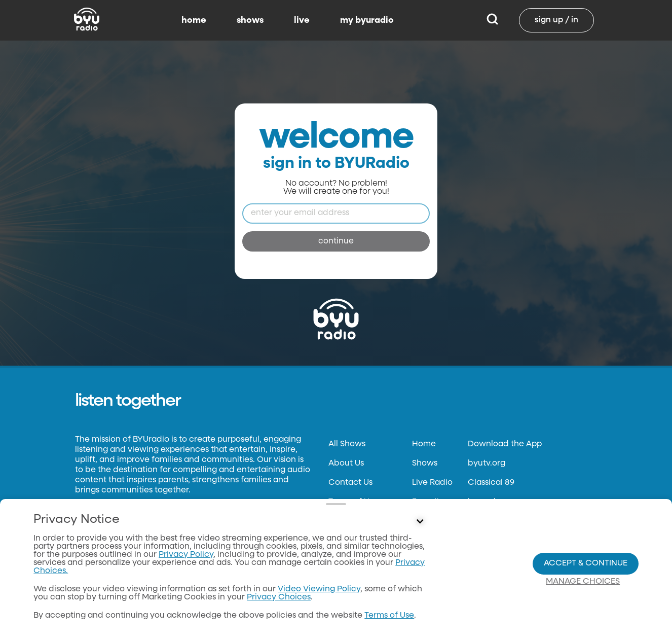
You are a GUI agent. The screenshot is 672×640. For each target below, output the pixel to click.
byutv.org (487, 464)
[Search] (492, 20)
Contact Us (350, 483)
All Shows (347, 444)
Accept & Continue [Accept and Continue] (586, 563)
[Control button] (420, 522)
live (302, 20)
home (194, 20)
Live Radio (432, 483)
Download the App (505, 444)
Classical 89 (491, 483)
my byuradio (367, 20)
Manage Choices (583, 582)
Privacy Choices (279, 597)
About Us (346, 464)
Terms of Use (389, 616)
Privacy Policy (186, 555)
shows (250, 20)
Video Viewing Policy (319, 589)
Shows (425, 464)
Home (424, 444)
